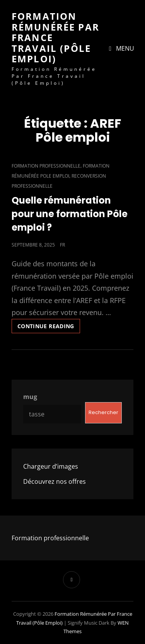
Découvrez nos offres (55, 481)
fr (62, 245)
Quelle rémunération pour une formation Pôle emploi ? (70, 214)
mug (30, 397)
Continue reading (49, 324)
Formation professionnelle (46, 166)
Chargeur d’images (51, 466)
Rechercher (103, 412)
